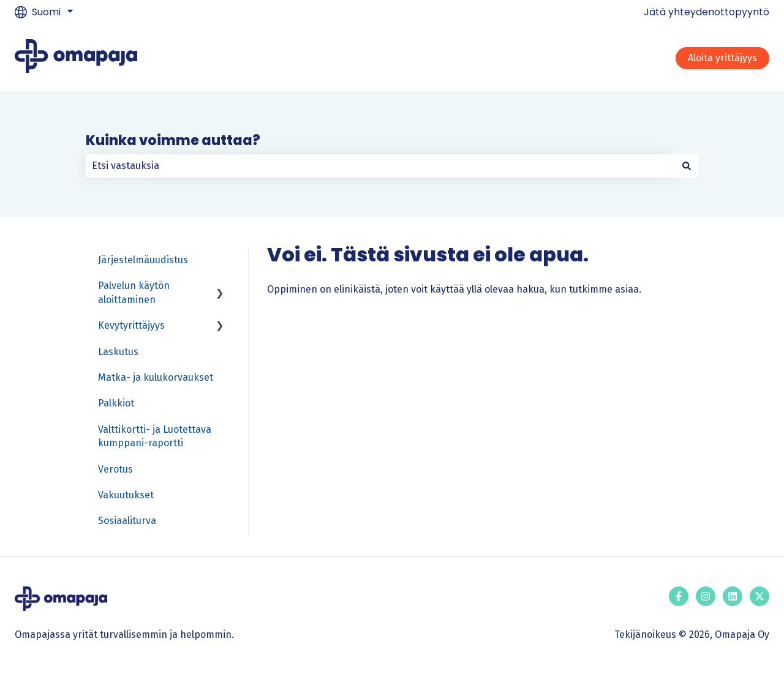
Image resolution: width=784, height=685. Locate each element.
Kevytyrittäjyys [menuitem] (131, 325)
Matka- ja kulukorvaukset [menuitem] (156, 377)
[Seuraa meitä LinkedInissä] (733, 596)
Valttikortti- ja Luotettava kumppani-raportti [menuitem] (155, 436)
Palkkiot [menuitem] (116, 403)
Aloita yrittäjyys (722, 58)
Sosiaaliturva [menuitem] (127, 521)
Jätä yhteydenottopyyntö (707, 12)
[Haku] (687, 166)
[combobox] (380, 166)
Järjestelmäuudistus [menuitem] (143, 260)
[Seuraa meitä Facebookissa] (679, 596)
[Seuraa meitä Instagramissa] (706, 596)
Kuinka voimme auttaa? (173, 140)
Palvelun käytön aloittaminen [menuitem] (134, 292)
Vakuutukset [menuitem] (126, 495)
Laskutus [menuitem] (118, 352)
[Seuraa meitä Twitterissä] (759, 596)
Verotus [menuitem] (115, 469)
